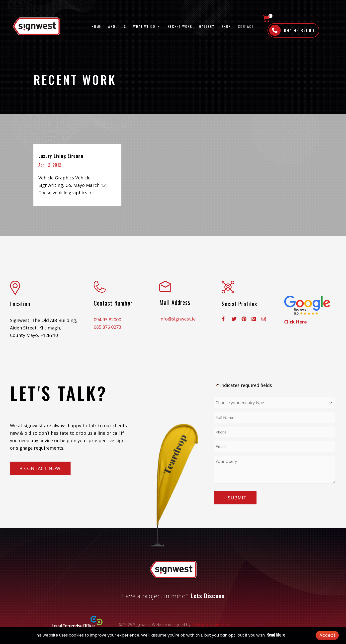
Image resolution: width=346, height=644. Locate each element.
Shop (226, 26)
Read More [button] (276, 635)
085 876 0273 (107, 327)
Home (96, 26)
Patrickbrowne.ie (210, 624)
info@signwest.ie (177, 319)
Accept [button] (327, 635)
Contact (246, 26)
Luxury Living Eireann (61, 156)
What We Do (147, 26)
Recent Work (180, 26)
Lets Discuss (208, 595)
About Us (117, 26)
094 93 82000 (107, 320)
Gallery (207, 26)
